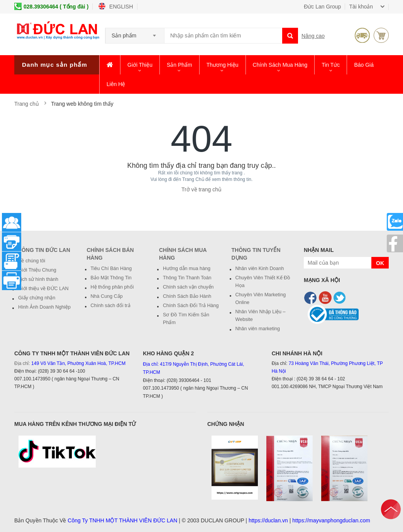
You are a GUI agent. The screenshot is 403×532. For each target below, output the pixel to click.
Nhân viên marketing (258, 329)
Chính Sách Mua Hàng (280, 65)
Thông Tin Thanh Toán (187, 278)
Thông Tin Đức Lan (42, 250)
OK (380, 263)
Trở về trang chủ (201, 189)
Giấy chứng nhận (37, 298)
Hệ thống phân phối (112, 287)
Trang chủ (27, 104)
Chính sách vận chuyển (188, 287)
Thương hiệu (223, 65)
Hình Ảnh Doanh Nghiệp (44, 307)
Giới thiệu (140, 65)
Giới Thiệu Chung (37, 270)
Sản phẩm (179, 65)
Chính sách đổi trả (111, 306)
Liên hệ (116, 84)
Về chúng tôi (32, 261)
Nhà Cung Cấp (107, 296)
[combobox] (135, 33)
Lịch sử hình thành (38, 279)
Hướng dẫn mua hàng (187, 269)
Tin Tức (331, 65)
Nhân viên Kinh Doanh (260, 269)
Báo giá (364, 65)
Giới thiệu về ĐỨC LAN (43, 289)
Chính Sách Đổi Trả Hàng (191, 306)
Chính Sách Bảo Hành (187, 296)
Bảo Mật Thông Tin (111, 278)
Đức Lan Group (322, 7)
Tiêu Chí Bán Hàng (111, 269)
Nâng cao (313, 36)
